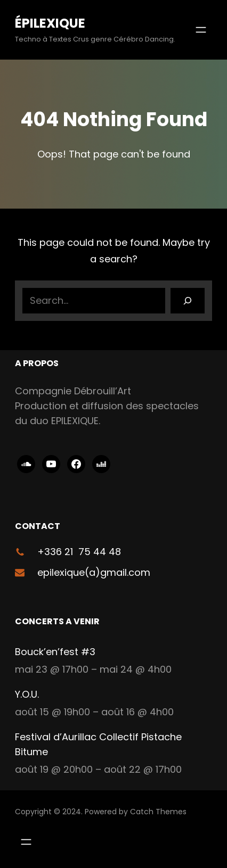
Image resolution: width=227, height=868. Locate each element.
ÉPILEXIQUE (50, 23)
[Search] (188, 301)
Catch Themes (158, 812)
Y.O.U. (27, 694)
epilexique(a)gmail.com (94, 572)
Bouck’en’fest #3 (55, 652)
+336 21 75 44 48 (79, 552)
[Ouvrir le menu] (201, 30)
